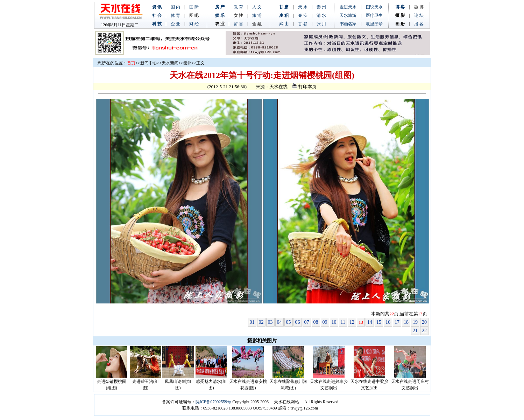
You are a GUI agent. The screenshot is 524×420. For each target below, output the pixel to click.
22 (424, 331)
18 (406, 322)
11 (343, 322)
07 (307, 322)
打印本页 (304, 87)
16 (388, 322)
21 (415, 331)
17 (397, 322)
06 (298, 322)
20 (424, 322)
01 (252, 322)
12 (352, 322)
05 (289, 322)
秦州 (187, 63)
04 (279, 322)
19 (415, 322)
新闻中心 (149, 63)
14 (370, 322)
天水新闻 (170, 63)
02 (261, 322)
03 (270, 322)
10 (334, 322)
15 (379, 322)
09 (325, 322)
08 (316, 322)
